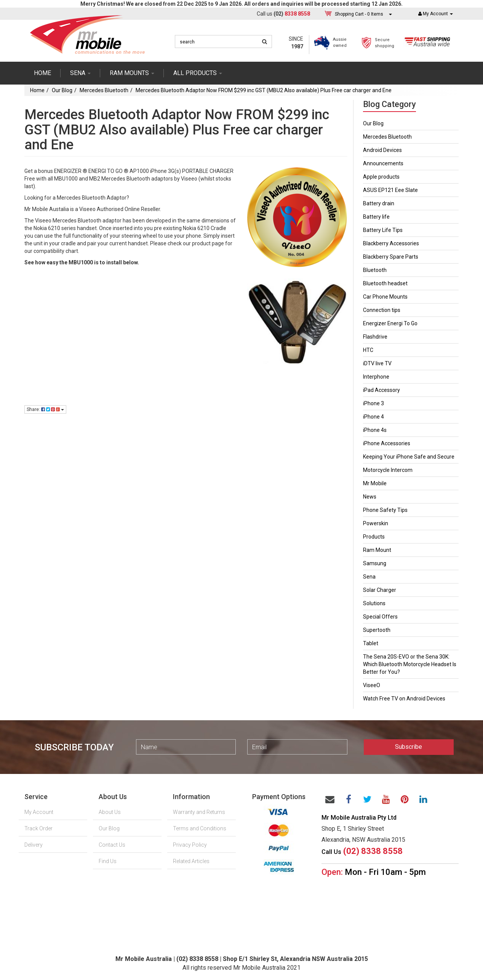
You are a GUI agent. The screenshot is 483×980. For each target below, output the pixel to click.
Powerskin (376, 523)
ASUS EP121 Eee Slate (390, 190)
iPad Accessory (381, 390)
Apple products (381, 177)
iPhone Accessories (387, 443)
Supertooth (377, 630)
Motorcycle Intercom (388, 470)
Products (374, 537)
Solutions (374, 603)
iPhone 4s (375, 430)
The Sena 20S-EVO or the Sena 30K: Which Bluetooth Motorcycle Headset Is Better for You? (410, 664)
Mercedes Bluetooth (104, 90)
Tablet (371, 643)
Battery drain (379, 203)
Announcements (383, 163)
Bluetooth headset (385, 283)
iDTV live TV (377, 363)
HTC (368, 350)
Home (42, 73)
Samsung (375, 563)
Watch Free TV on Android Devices (404, 699)
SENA (80, 73)
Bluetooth (375, 270)
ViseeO (372, 685)
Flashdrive (375, 337)
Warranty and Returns (199, 812)
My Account (39, 812)
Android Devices (382, 150)
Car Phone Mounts (385, 297)
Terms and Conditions (200, 828)
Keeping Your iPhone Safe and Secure (409, 457)
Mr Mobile (375, 483)
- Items (359, 14)
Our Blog (62, 90)
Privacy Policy (190, 845)
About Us (110, 812)
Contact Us (112, 845)
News (370, 497)
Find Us (108, 861)
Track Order (38, 828)
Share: (45, 409)
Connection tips (382, 310)
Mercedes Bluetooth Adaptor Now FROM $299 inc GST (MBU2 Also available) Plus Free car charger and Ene (264, 90)
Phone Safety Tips (385, 510)
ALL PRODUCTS (198, 73)
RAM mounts (132, 73)
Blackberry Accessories (391, 243)
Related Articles (191, 861)
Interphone (376, 377)
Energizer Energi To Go (390, 323)
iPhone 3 (373, 403)
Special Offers (380, 617)
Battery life (376, 217)
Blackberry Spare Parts (391, 257)
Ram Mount (377, 550)
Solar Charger (380, 590)
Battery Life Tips (383, 230)
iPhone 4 (373, 417)
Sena (369, 577)
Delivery (34, 845)
